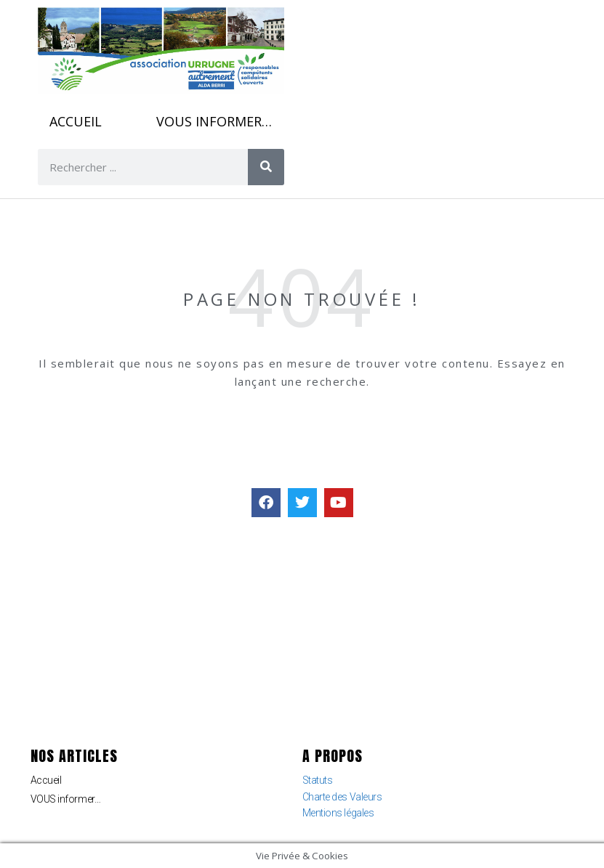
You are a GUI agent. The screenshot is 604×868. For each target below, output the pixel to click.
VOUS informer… (214, 121)
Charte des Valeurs (342, 797)
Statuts (318, 780)
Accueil (76, 121)
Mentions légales (338, 813)
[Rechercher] (266, 167)
